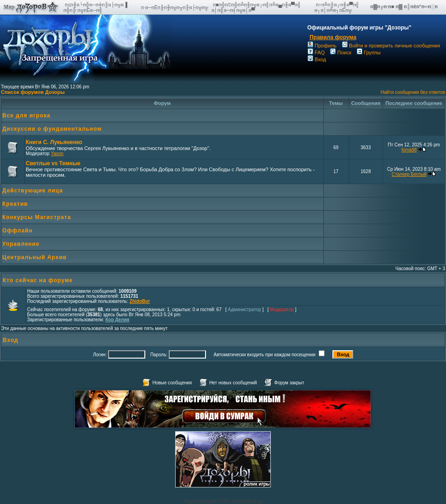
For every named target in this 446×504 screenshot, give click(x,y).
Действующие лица (33, 191)
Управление (21, 244)
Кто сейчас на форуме (38, 280)
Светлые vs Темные (53, 163)
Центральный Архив (34, 257)
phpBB (210, 501)
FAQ (316, 52)
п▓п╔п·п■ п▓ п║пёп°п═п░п (405, 6)
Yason (57, 154)
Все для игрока (26, 116)
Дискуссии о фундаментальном (52, 129)
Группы (369, 52)
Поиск (340, 52)
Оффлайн (17, 231)
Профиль (322, 46)
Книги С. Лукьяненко (54, 142)
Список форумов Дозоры (33, 92)
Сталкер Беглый (409, 174)
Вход (317, 59)
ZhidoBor (140, 301)
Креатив (15, 204)
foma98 (409, 150)
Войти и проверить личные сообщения (391, 46)
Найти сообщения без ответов (413, 92)
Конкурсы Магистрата (37, 217)
